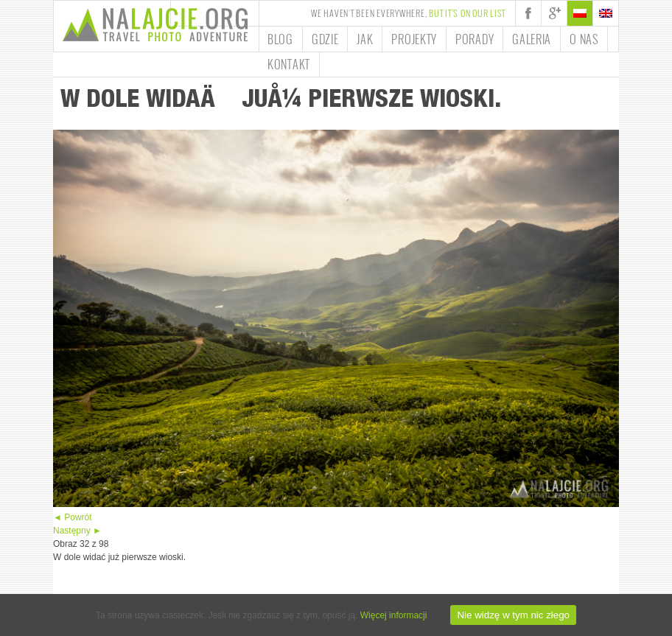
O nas (584, 39)
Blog (280, 39)
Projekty (414, 39)
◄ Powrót (73, 517)
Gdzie (325, 39)
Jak (365, 39)
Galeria (532, 39)
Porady (475, 39)
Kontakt (289, 64)
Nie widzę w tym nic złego (513, 615)
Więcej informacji (394, 615)
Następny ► (77, 531)
